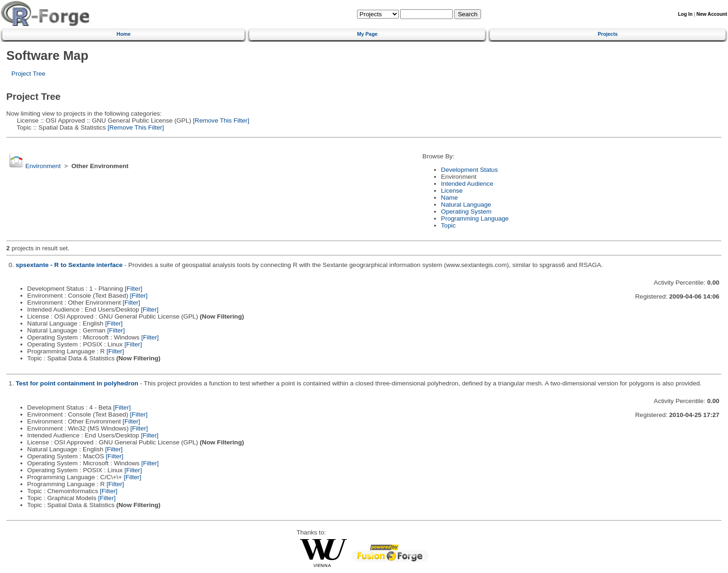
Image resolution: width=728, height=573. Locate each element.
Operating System (466, 212)
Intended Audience (467, 184)
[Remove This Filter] (220, 120)
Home (123, 34)
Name (449, 198)
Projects (608, 34)
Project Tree (29, 74)
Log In (685, 14)
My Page (367, 34)
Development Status (469, 170)
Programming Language (475, 218)
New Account (712, 14)
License (452, 191)
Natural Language (466, 205)
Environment (43, 166)
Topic (448, 225)
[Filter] (134, 289)
